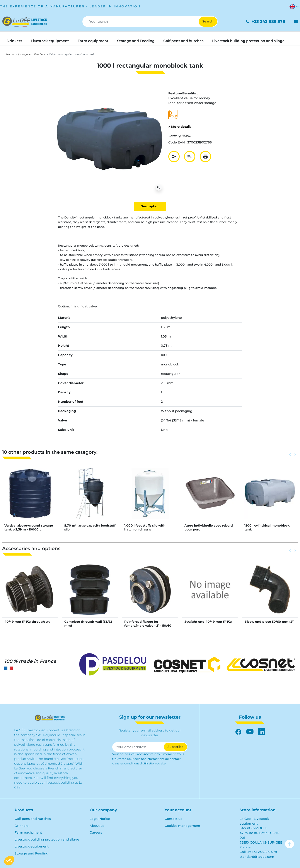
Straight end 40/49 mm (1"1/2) (208, 622)
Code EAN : (177, 142)
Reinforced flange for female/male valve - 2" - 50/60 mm (148, 626)
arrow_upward (290, 844)
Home (10, 54)
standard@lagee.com (257, 857)
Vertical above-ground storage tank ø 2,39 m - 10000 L (29, 527)
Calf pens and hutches (33, 819)
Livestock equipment (32, 846)
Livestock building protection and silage (47, 839)
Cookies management (182, 826)
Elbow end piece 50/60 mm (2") (269, 622)
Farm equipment (28, 832)
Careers (96, 832)
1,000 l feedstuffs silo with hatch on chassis (145, 527)
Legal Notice (100, 819)
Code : (173, 136)
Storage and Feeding (31, 54)
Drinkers (21, 826)
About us (97, 826)
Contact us (173, 819)
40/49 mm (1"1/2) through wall (28, 622)
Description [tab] (150, 206)
